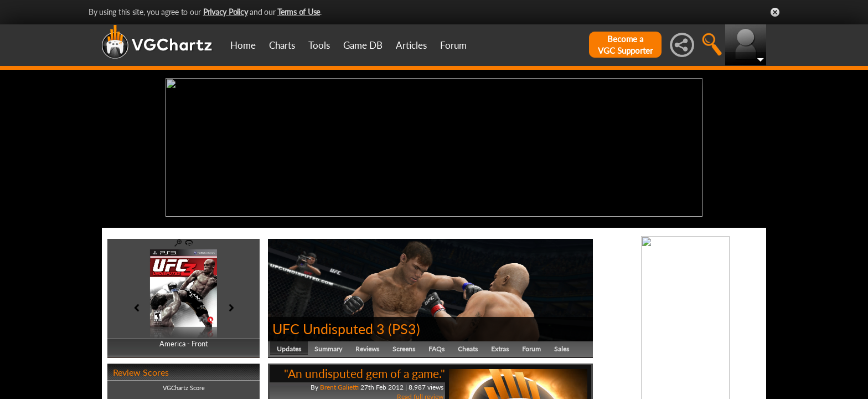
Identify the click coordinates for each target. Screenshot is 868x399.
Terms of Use (299, 12)
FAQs (436, 346)
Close (775, 12)
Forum (453, 45)
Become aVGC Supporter (625, 45)
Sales (562, 346)
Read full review (420, 394)
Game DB (363, 45)
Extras (500, 346)
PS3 (404, 326)
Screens (404, 346)
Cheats (468, 346)
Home (243, 45)
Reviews (367, 346)
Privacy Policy (226, 12)
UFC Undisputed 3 (329, 326)
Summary (328, 346)
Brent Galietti (339, 384)
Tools (319, 45)
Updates (289, 346)
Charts (282, 45)
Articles (411, 45)
